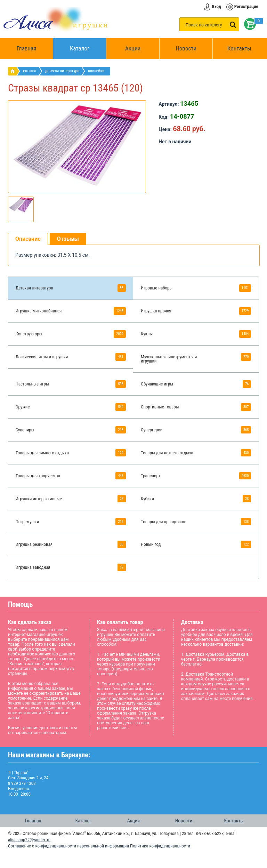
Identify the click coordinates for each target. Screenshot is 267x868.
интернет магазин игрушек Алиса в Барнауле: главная (14, 71)
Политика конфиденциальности (160, 846)
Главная (29, 49)
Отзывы (68, 239)
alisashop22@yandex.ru (29, 840)
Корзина (249, 24)
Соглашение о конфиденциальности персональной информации (68, 846)
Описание (28, 239)
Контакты (239, 48)
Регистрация (246, 6)
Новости (186, 48)
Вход (216, 6)
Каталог (88, 45)
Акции (133, 48)
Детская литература (62, 71)
